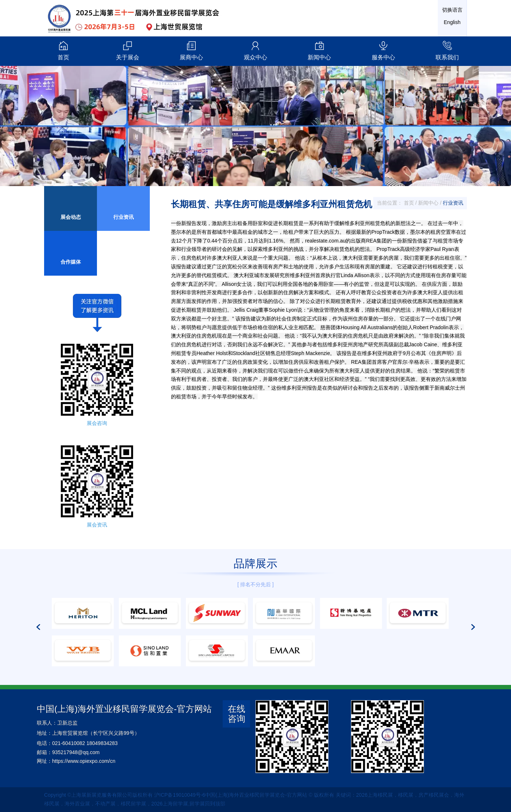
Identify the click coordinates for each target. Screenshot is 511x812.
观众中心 (255, 50)
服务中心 (383, 50)
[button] (38, 592)
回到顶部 (215, 804)
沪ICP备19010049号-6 (180, 795)
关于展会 (128, 50)
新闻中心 (320, 50)
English (452, 22)
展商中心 (191, 50)
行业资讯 (453, 203)
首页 (63, 50)
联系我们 (448, 50)
